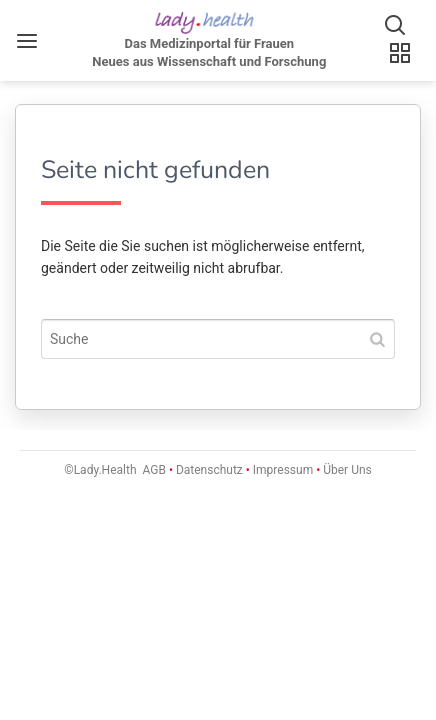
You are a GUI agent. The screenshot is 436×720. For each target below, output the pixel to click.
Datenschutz (209, 470)
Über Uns (346, 470)
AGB (154, 470)
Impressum (283, 470)
